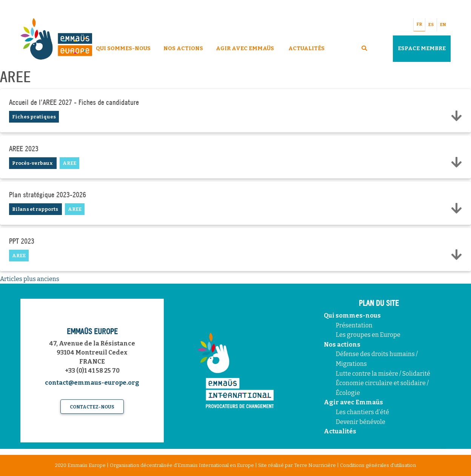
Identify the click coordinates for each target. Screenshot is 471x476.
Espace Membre (422, 48)
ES (431, 25)
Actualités (306, 48)
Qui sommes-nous (352, 316)
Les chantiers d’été (362, 412)
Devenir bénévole (361, 422)
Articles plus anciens (30, 279)
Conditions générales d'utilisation (378, 465)
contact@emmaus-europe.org (92, 383)
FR (419, 24)
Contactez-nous (92, 407)
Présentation (354, 325)
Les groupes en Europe (368, 335)
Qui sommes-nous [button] (123, 48)
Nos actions (342, 345)
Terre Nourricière (315, 465)
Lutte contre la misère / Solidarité (383, 374)
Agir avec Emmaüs (245, 48)
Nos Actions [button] (183, 48)
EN (443, 25)
